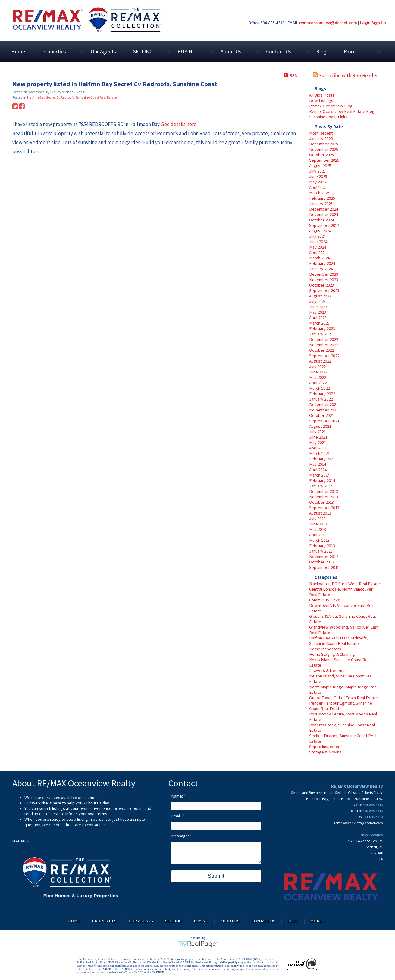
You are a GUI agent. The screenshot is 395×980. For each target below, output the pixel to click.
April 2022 (318, 383)
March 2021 (319, 453)
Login (365, 23)
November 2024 (324, 214)
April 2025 (318, 187)
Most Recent (321, 133)
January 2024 (321, 269)
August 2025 (320, 166)
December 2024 (324, 209)
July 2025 (317, 171)
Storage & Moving (325, 752)
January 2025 (321, 204)
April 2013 (318, 535)
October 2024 (321, 220)
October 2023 (321, 285)
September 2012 (324, 567)
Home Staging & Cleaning (332, 654)
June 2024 (318, 242)
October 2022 (321, 350)
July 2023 (317, 301)
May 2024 (318, 247)
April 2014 (318, 470)
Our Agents (103, 51)
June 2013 (318, 524)
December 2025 (324, 144)
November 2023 (324, 280)
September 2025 (324, 160)
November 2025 (324, 149)
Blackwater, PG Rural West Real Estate (345, 584)
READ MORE (21, 841)
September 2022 (324, 356)
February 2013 (322, 546)
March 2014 (319, 475)
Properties (104, 921)
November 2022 (324, 345)
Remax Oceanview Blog (331, 106)
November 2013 (324, 497)
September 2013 (324, 508)
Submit (216, 876)
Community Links (324, 600)
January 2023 (321, 334)
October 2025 (321, 155)
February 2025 (322, 198)
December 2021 (324, 404)
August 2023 (320, 296)
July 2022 (317, 366)
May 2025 (318, 182)
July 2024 (317, 236)
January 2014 (321, 486)
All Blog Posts (322, 95)
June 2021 (318, 437)
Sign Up (379, 23)
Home (18, 51)
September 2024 (324, 225)
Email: (177, 816)
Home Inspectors (325, 649)
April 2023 (318, 318)
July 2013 (317, 519)
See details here (179, 124)
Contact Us (263, 921)
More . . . (319, 921)
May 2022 (318, 377)
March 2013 (319, 540)
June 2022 (318, 372)
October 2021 (321, 415)
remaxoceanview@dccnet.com (328, 23)
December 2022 (324, 339)
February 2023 (322, 328)
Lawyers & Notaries (327, 671)
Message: (180, 836)
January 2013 (321, 551)
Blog (321, 51)
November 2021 (324, 410)
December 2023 (324, 274)
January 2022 (321, 399)
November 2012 (324, 557)
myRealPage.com (197, 944)
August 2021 (320, 426)
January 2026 (321, 138)
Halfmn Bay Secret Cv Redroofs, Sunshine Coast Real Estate (339, 641)
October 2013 (321, 502)
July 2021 (317, 432)
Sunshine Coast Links (328, 117)
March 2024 (319, 258)
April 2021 (318, 448)
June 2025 (318, 176)
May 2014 (318, 464)
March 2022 (319, 388)
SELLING (173, 921)
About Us (230, 921)
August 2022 (320, 361)
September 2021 (324, 421)
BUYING (201, 921)
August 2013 (320, 513)
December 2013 (324, 491)
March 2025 (319, 193)
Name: (177, 796)
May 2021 (318, 442)
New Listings (321, 100)
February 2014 (322, 480)
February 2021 (322, 459)
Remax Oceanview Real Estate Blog (342, 111)
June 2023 (318, 307)
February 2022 (322, 394)
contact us (96, 825)
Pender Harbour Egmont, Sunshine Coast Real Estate (341, 706)
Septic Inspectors (325, 747)
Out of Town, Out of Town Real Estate (343, 698)
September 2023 (324, 290)
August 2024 (320, 231)
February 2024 (322, 263)
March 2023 (319, 323)
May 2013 (318, 529)
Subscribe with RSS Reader (345, 75)
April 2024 (318, 252)
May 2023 (318, 312)
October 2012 (321, 562)
